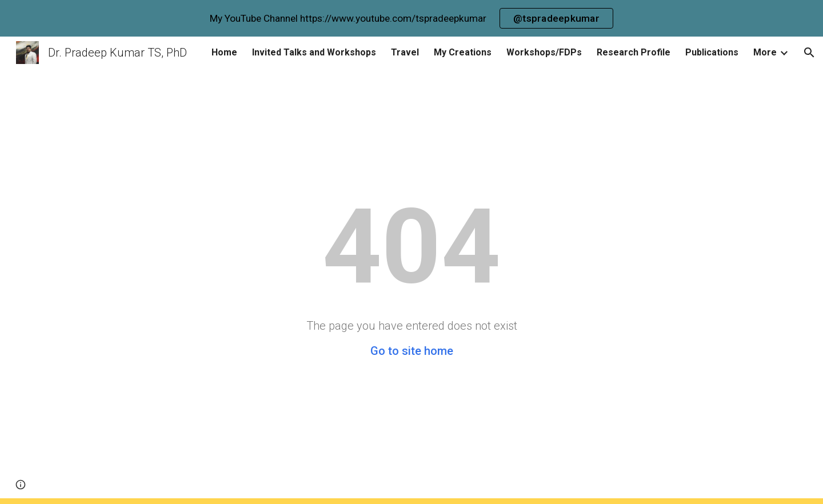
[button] (809, 53)
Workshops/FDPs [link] (544, 52)
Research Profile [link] (634, 52)
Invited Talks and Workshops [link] (314, 52)
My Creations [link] (463, 52)
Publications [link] (712, 52)
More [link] (765, 52)
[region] (411, 18)
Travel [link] (405, 52)
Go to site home (412, 351)
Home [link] (224, 52)
